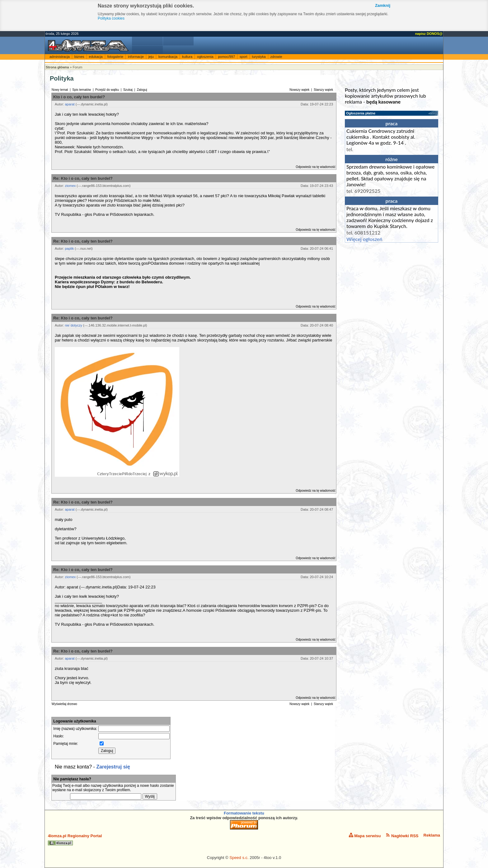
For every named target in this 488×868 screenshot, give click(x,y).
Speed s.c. (239, 858)
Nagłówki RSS (402, 836)
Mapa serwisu (365, 836)
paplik (69, 248)
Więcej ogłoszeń (364, 239)
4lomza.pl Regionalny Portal (75, 839)
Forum (77, 67)
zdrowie (276, 57)
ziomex (70, 186)
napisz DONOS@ (429, 34)
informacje (136, 57)
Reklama (432, 835)
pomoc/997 (227, 57)
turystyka (259, 57)
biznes (79, 57)
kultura (187, 57)
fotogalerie (115, 57)
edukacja (96, 57)
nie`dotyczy (73, 325)
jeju (151, 57)
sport (243, 57)
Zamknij (383, 5)
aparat (70, 104)
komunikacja (168, 57)
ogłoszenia (205, 57)
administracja (60, 57)
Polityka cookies (111, 18)
